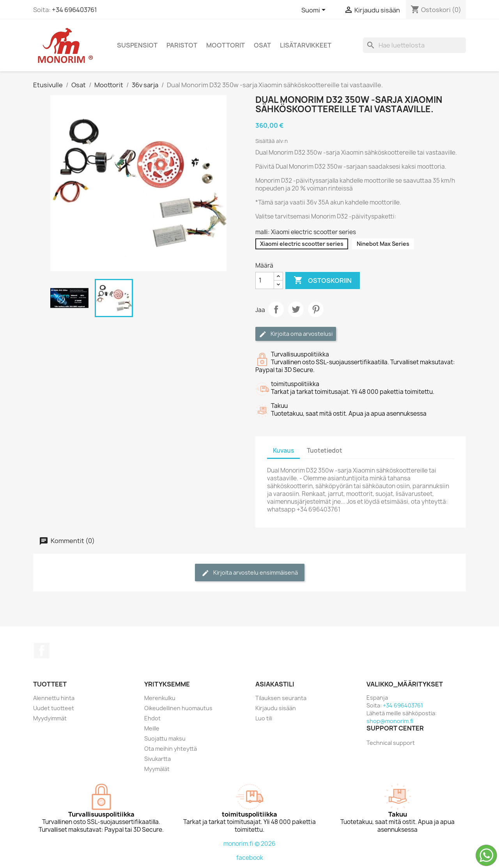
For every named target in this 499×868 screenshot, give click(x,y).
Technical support (391, 743)
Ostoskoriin (323, 281)
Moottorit (226, 45)
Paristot (182, 45)
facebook (250, 858)
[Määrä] (265, 281)
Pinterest (316, 309)
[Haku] (414, 45)
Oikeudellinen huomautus (178, 708)
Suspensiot (137, 45)
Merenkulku (160, 698)
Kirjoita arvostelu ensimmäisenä (250, 573)
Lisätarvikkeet (306, 45)
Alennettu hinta (54, 698)
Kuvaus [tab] (283, 451)
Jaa (276, 309)
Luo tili (264, 718)
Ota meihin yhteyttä (171, 749)
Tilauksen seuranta (281, 698)
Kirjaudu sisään (276, 708)
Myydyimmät (50, 718)
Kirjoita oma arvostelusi (296, 334)
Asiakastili (275, 684)
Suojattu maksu (165, 738)
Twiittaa (296, 309)
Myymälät (157, 769)
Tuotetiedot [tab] (325, 451)
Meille (152, 728)
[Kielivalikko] (315, 11)
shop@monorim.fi (390, 721)
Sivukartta (157, 759)
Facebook (42, 651)
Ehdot (152, 718)
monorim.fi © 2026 (249, 844)
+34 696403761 (74, 10)
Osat (262, 45)
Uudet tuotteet (54, 708)
